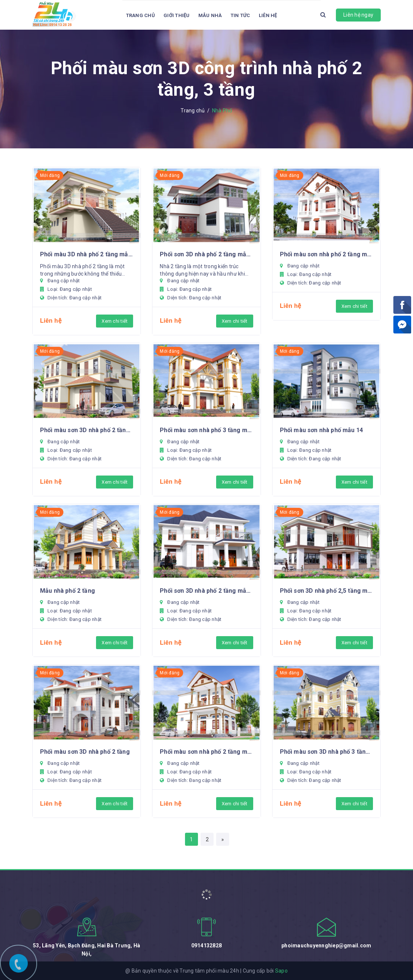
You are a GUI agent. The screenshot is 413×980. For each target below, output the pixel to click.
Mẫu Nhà (210, 15)
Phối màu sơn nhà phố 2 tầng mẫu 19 (326, 254)
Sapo (281, 971)
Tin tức (240, 15)
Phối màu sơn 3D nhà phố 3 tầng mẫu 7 (326, 752)
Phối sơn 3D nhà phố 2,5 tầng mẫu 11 (326, 591)
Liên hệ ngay (358, 15)
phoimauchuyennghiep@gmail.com (326, 946)
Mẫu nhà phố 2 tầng (67, 591)
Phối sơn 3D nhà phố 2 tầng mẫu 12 (206, 591)
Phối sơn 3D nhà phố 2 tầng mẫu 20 (206, 254)
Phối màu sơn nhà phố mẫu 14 (321, 430)
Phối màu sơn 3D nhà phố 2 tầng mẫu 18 (87, 430)
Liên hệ (268, 15)
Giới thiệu (177, 15)
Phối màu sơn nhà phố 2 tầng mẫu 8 (206, 752)
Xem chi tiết (115, 321)
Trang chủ (141, 15)
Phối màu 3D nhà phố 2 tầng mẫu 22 (87, 254)
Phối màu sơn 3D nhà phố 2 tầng (85, 752)
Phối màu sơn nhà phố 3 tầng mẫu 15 (206, 430)
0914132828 (207, 946)
